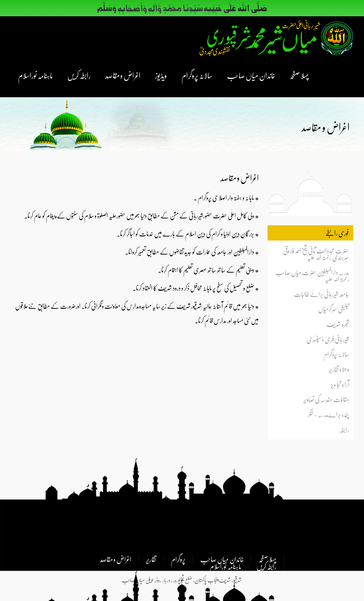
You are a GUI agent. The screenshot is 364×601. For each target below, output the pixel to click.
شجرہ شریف (338, 324)
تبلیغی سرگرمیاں (334, 309)
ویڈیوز (161, 75)
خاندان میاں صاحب (251, 75)
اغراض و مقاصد (123, 75)
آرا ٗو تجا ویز (340, 384)
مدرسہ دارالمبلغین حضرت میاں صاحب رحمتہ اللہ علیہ (312, 276)
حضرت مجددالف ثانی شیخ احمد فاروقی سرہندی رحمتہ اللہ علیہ (316, 254)
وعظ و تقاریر (339, 369)
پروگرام (178, 559)
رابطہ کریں (79, 75)
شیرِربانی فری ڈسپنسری (328, 339)
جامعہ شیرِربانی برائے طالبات (322, 294)
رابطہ (344, 430)
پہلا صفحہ (299, 75)
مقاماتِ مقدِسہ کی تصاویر (326, 400)
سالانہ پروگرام (197, 75)
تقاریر (151, 559)
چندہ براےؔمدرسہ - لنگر (328, 414)
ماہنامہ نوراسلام (35, 75)
